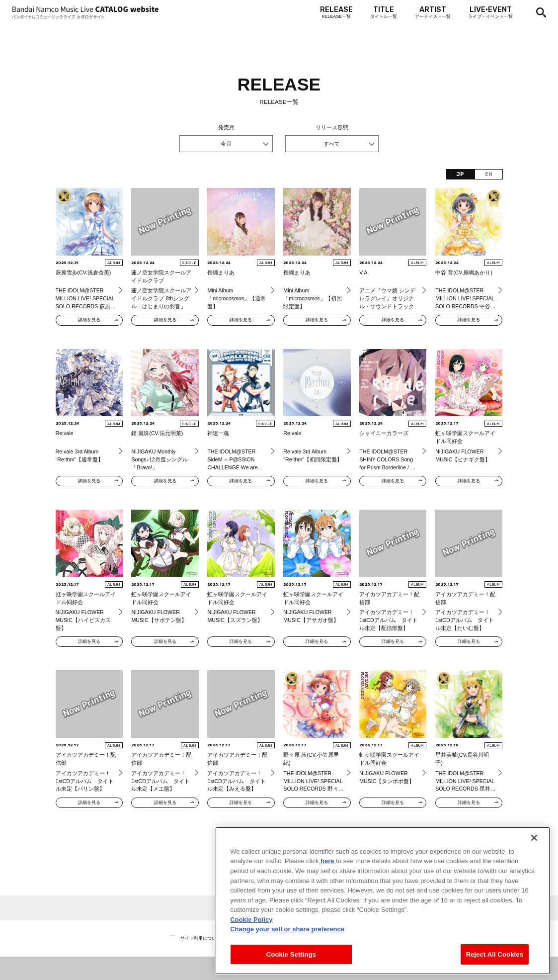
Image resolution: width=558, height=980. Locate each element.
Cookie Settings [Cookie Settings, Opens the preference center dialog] (291, 967)
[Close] (534, 851)
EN (489, 174)
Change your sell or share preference (287, 942)
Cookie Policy (251, 933)
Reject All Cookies (495, 967)
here (327, 874)
